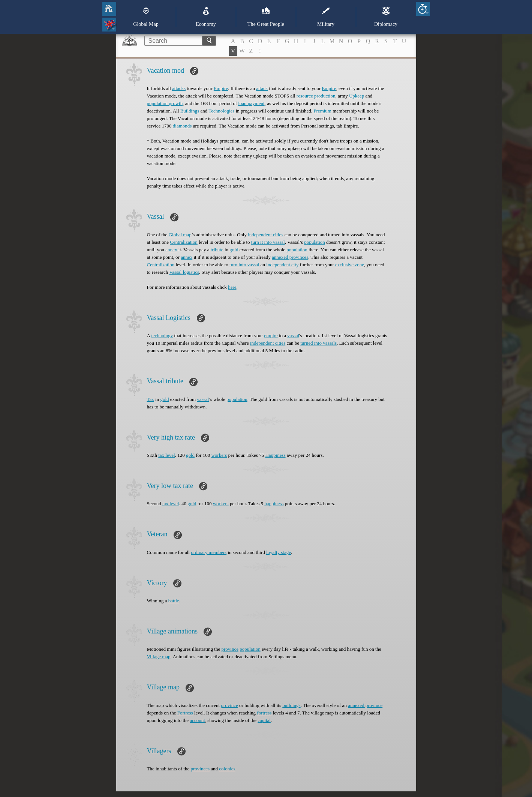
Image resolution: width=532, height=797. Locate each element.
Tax (151, 399)
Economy (206, 17)
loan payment (251, 103)
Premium (322, 111)
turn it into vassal (268, 242)
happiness (274, 504)
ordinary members (209, 552)
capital (264, 720)
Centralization (184, 242)
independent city (282, 265)
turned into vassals (318, 343)
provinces (200, 769)
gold (234, 250)
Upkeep (357, 96)
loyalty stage (279, 552)
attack (262, 88)
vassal (293, 335)
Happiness (275, 455)
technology (162, 335)
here (232, 287)
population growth (165, 103)
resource (305, 96)
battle (174, 601)
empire (271, 335)
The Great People (266, 17)
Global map (180, 235)
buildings (291, 705)
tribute (217, 250)
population (315, 242)
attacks (179, 88)
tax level (166, 455)
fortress (264, 713)
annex (171, 250)
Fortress (185, 713)
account (197, 720)
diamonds (182, 126)
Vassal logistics (184, 272)
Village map (159, 657)
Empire (221, 88)
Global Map (146, 17)
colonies (227, 769)
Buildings (190, 111)
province (230, 649)
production (325, 96)
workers (219, 455)
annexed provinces (290, 257)
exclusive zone (350, 265)
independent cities (265, 235)
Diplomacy (386, 17)
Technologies (221, 111)
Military (326, 17)
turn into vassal (244, 265)
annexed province (365, 705)
